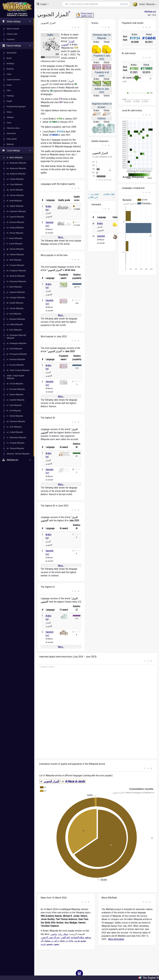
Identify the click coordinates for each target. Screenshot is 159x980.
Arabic (100, 223)
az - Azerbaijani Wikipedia (17, 163)
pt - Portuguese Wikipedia (17, 354)
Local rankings (16, 150)
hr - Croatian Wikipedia (15, 265)
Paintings (10, 96)
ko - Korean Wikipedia (15, 308)
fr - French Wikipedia (15, 244)
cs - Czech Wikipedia (15, 184)
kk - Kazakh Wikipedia (15, 303)
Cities (9, 74)
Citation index (12, 34)
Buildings (10, 63)
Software (10, 117)
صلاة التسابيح (78, 937)
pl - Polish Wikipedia (15, 349)
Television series (13, 128)
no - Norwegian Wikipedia (17, 343)
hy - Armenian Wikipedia (16, 276)
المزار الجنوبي (51, 781)
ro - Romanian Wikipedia (16, 359)
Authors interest (13, 29)
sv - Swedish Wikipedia (16, 400)
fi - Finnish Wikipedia (15, 238)
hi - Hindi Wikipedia (14, 260)
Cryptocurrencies (13, 80)
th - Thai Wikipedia (14, 411)
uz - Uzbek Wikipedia (15, 432)
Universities (11, 133)
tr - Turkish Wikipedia (15, 416)
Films (9, 90)
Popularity (11, 39)
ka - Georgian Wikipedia (16, 297)
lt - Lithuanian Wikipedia (16, 319)
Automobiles (12, 53)
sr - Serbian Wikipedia (15, 394)
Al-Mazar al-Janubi (75, 781)
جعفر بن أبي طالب (94, 196)
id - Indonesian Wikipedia (16, 281)
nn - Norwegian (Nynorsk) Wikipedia (16, 336)
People (9, 101)
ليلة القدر (65, 937)
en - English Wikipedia (15, 206)
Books (9, 58)
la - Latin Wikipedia (14, 314)
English (43, 4)
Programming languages (16, 106)
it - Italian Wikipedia (14, 287)
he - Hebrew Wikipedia (15, 254)
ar (70, 12)
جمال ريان (63, 934)
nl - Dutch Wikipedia (14, 330)
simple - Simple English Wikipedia (15, 377)
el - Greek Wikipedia (14, 201)
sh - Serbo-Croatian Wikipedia (18, 370)
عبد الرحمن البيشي (50, 937)
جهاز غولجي (109, 196)
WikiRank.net (17, 460)
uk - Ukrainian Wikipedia (16, 421)
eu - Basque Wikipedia (15, 228)
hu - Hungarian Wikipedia (16, 271)
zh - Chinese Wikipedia (15, 448)
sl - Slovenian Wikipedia (16, 389)
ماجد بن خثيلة (67, 941)
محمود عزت (47, 944)
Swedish (101, 236)
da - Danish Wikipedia (15, 190)
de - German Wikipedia (15, 195)
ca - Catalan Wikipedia (15, 179)
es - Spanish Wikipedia (15, 217)
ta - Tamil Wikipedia (14, 405)
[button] (72, 27)
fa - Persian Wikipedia (15, 233)
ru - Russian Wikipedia (15, 365)
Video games (12, 139)
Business (10, 69)
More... (61, 237)
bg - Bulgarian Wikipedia (16, 174)
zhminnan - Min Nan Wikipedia (18, 454)
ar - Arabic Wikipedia (15, 157)
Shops (9, 112)
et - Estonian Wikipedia (15, 222)
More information (116, 939)
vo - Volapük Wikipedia (16, 443)
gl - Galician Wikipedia (15, 249)
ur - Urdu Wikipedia (14, 427)
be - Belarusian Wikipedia (16, 168)
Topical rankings (16, 46)
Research (124, 4)
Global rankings (16, 21)
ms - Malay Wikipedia (15, 324)
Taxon (9, 123)
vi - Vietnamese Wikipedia (16, 437)
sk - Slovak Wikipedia (15, 384)
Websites (10, 144)
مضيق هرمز (80, 941)
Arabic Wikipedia (145, 4)
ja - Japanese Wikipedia (16, 292)
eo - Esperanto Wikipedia (16, 211)
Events (9, 85)
